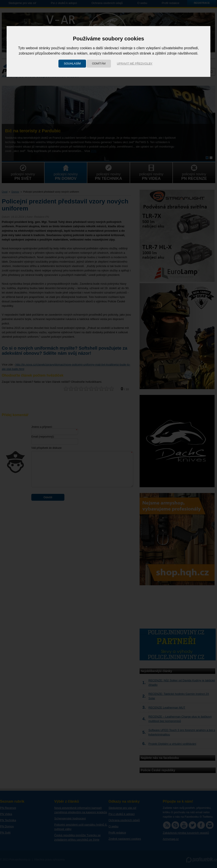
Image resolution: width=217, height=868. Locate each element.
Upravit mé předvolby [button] (135, 63)
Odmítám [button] (99, 63)
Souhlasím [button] (72, 63)
